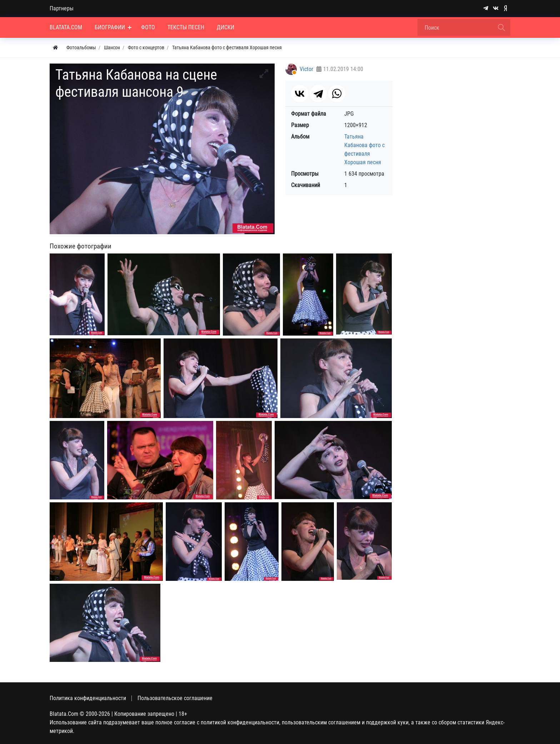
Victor (306, 69)
